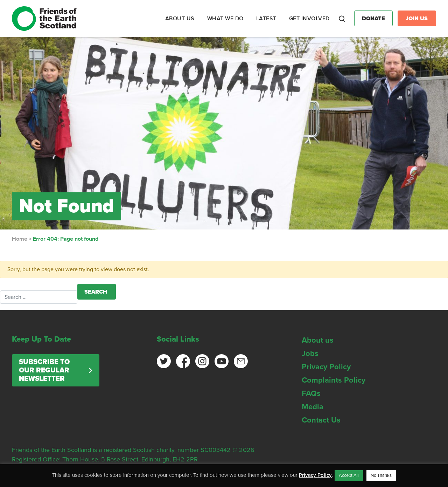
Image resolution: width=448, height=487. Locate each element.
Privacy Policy (326, 367)
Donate (373, 19)
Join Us (417, 19)
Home (20, 239)
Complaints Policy (334, 380)
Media (313, 407)
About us (318, 340)
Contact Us (321, 420)
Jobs (310, 354)
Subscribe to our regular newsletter (44, 370)
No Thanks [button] (381, 475)
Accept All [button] (349, 475)
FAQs (311, 393)
